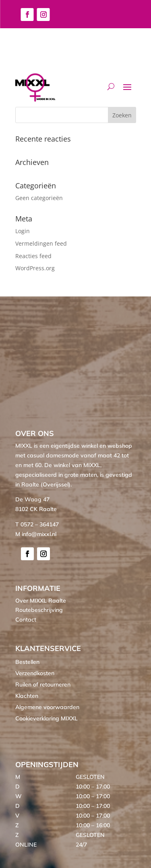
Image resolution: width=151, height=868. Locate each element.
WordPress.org (35, 268)
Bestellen (27, 662)
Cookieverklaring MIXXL (47, 718)
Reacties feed (33, 256)
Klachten (27, 696)
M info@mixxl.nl (36, 534)
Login (23, 231)
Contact (26, 620)
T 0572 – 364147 (37, 524)
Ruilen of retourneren (43, 684)
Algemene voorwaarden (47, 707)
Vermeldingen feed (41, 243)
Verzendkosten (35, 673)
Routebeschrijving (39, 610)
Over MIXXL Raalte (41, 601)
